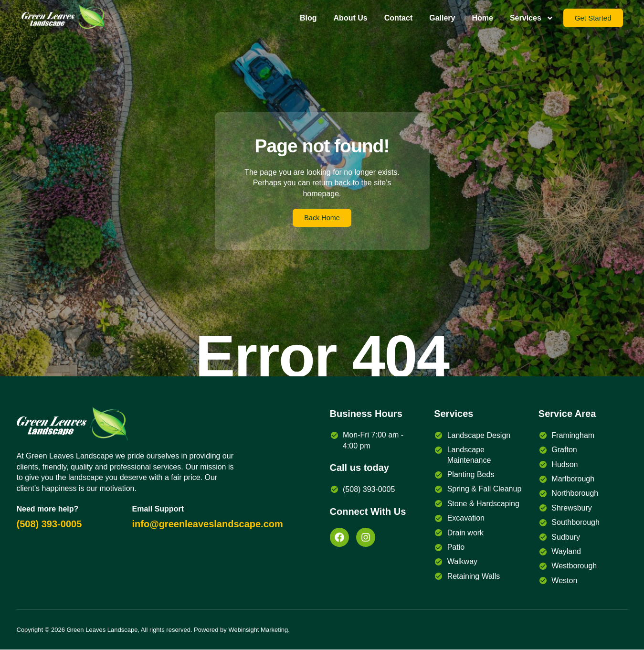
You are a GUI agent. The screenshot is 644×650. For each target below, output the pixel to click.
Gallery (442, 18)
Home (482, 18)
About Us (351, 18)
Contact (399, 18)
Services (532, 18)
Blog (308, 18)
